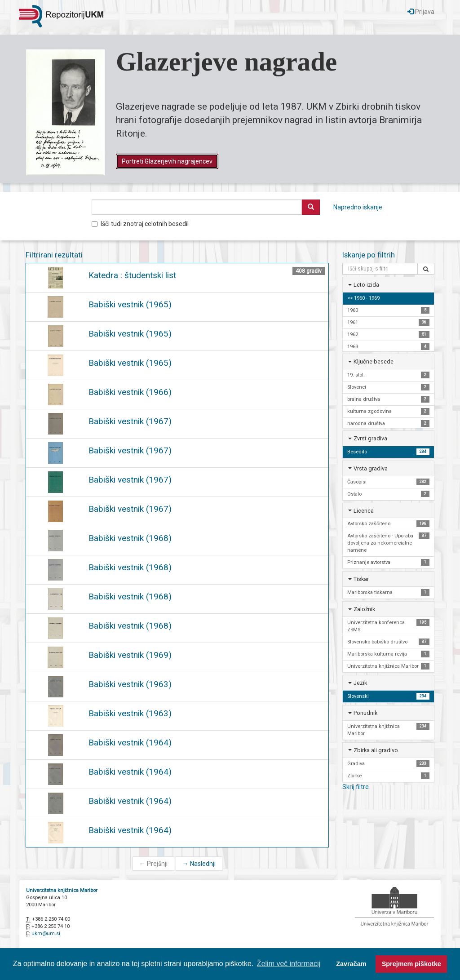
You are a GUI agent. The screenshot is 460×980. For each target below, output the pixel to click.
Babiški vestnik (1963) (130, 684)
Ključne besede (374, 361)
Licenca (364, 511)
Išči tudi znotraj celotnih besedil (140, 224)
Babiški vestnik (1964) (130, 743)
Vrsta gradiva (371, 468)
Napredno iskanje (358, 207)
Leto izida (366, 285)
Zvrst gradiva (370, 438)
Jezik (360, 683)
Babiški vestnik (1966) (130, 392)
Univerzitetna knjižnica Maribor (62, 890)
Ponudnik (365, 713)
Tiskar (361, 579)
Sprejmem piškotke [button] (411, 964)
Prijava (421, 12)
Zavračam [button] (351, 964)
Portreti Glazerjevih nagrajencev (167, 161)
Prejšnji (153, 864)
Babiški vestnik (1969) (130, 655)
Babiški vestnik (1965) (130, 304)
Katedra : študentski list (132, 275)
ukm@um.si (46, 933)
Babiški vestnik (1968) (130, 538)
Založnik (364, 609)
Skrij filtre (356, 787)
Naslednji (199, 864)
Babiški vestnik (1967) (130, 421)
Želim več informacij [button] (289, 964)
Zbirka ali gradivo (376, 750)
